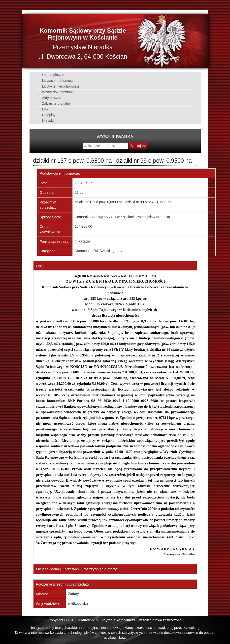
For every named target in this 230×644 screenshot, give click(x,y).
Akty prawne (50, 98)
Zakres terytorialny (55, 103)
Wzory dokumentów (56, 92)
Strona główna (52, 75)
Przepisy (48, 115)
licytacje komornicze (119, 620)
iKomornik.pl (88, 620)
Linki (45, 109)
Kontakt (47, 121)
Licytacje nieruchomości (59, 86)
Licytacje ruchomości (57, 81)
